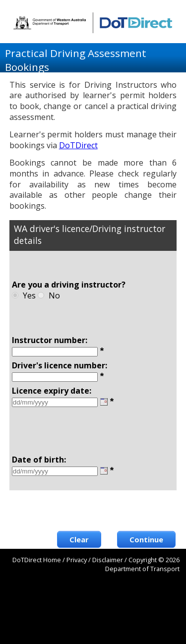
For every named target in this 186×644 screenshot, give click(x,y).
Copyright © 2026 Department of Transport (142, 564)
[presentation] (100, 511)
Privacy (77, 560)
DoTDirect (78, 145)
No (54, 295)
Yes (29, 295)
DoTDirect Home (37, 560)
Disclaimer (108, 560)
